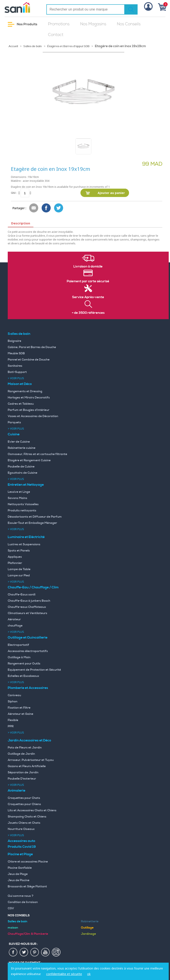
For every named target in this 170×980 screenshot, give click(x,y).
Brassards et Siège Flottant (27, 887)
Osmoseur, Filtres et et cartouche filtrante (37, 454)
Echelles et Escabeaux (23, 676)
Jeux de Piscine (19, 880)
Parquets (14, 422)
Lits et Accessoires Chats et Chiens (32, 810)
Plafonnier (15, 563)
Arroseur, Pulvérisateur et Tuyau (31, 760)
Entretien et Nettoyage (26, 485)
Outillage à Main (19, 657)
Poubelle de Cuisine (21, 467)
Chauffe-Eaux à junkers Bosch (29, 601)
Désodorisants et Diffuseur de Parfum (35, 517)
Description (21, 223)
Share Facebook (46, 208)
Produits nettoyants (22, 511)
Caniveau (14, 695)
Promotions (59, 24)
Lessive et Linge (19, 492)
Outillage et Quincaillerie (28, 637)
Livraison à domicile (88, 267)
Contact (56, 35)
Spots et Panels (19, 551)
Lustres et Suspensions (24, 544)
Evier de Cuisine (19, 442)
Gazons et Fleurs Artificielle (27, 766)
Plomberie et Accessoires (28, 688)
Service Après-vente (88, 297)
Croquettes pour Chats (24, 798)
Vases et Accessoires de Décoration (33, 416)
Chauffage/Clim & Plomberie (28, 934)
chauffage (15, 626)
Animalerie (17, 791)
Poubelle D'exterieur (22, 779)
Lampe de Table (19, 569)
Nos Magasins (93, 24)
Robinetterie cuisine (22, 448)
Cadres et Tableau (21, 404)
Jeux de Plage (18, 874)
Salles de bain (33, 46)
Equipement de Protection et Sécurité (34, 670)
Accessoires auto (21, 841)
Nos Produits (23, 24)
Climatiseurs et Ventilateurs (27, 613)
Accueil (13, 46)
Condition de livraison (23, 902)
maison (13, 928)
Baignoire (14, 341)
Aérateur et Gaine (20, 714)
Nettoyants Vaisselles (23, 504)
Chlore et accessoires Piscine (28, 862)
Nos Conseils (129, 24)
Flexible (13, 720)
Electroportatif (18, 645)
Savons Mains (17, 498)
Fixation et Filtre (19, 708)
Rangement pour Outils (24, 664)
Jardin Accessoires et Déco (29, 740)
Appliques (15, 557)
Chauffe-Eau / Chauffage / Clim (33, 587)
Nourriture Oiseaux (21, 829)
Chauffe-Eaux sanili (22, 595)
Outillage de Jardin (21, 754)
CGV (11, 908)
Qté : (14, 193)
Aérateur (14, 619)
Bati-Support (17, 372)
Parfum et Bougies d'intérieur (29, 410)
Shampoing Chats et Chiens (27, 817)
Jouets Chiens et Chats (24, 823)
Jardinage (88, 934)
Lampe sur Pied (19, 576)
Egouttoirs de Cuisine (23, 473)
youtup (46, 952)
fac (13, 952)
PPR (11, 726)
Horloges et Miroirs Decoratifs (29, 398)
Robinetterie (90, 921)
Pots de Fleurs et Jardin (25, 748)
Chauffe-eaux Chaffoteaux (27, 607)
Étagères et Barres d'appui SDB (68, 46)
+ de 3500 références (88, 313)
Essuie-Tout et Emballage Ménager (32, 523)
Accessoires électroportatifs (28, 651)
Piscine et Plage (20, 854)
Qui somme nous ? (21, 896)
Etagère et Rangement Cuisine (29, 460)
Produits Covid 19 (22, 847)
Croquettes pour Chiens (24, 804)
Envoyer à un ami (34, 208)
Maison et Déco (20, 384)
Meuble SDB (16, 353)
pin (35, 952)
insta (56, 952)
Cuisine (14, 434)
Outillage (87, 928)
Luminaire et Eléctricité (26, 537)
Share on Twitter (59, 208)
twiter (24, 952)
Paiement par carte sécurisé (88, 281)
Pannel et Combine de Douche (29, 360)
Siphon (13, 702)
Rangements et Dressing (25, 391)
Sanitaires (15, 366)
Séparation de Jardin (23, 773)
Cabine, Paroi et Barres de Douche (32, 347)
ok (89, 974)
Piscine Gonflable (20, 868)
